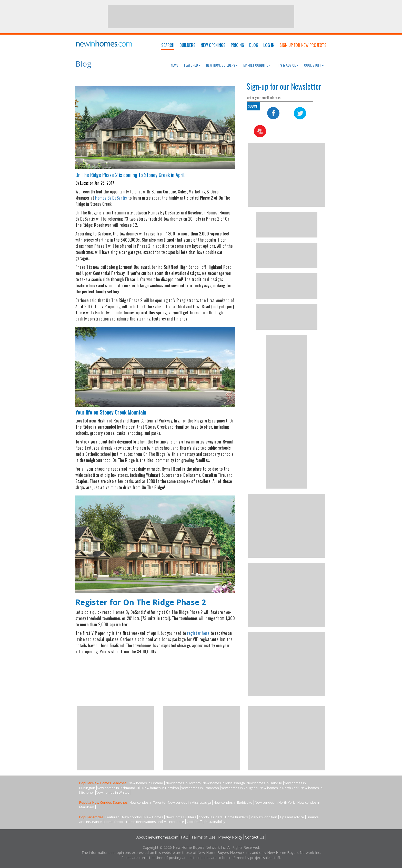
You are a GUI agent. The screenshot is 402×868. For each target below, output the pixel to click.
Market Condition (257, 65)
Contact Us (255, 837)
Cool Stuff (314, 65)
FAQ (185, 837)
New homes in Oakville (264, 783)
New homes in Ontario (146, 783)
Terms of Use (203, 837)
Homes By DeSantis (111, 198)
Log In (269, 45)
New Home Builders (222, 65)
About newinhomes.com (157, 837)
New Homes (154, 817)
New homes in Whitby (113, 792)
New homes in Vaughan (239, 788)
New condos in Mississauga (189, 802)
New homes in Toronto (183, 783)
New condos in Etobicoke (233, 802)
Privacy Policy (230, 837)
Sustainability (215, 822)
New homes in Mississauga (224, 783)
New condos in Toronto (147, 802)
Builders (188, 45)
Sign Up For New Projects (303, 45)
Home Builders (237, 817)
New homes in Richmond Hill (119, 788)
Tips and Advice (292, 817)
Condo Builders (211, 817)
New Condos (132, 817)
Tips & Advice (287, 65)
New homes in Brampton (200, 788)
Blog (254, 45)
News (175, 65)
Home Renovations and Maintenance (155, 822)
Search (168, 45)
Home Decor (114, 822)
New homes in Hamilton (161, 788)
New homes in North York (279, 788)
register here (198, 633)
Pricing (237, 45)
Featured (192, 65)
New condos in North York (275, 802)
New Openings (213, 45)
